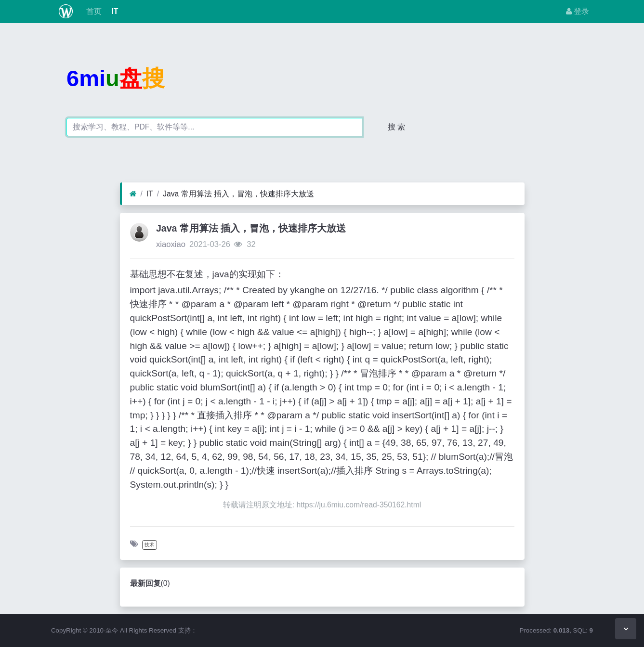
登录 (578, 11)
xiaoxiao (171, 244)
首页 (93, 11)
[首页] (133, 194)
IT (114, 11)
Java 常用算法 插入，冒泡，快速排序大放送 (238, 194)
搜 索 (396, 127)
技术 (149, 545)
